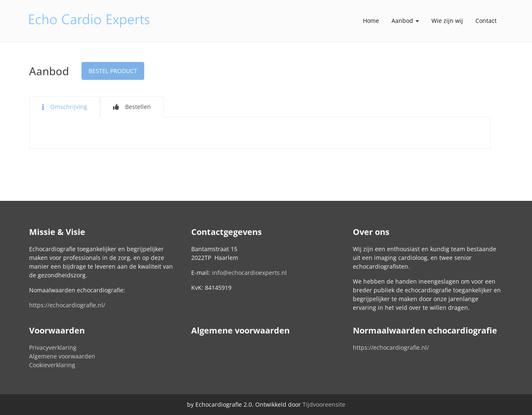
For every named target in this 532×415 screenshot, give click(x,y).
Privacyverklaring (53, 347)
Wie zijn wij (447, 21)
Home (371, 21)
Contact (486, 21)
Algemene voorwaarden (62, 356)
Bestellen (138, 107)
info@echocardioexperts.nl (249, 273)
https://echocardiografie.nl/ (67, 305)
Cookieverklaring (52, 365)
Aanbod (405, 21)
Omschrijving (69, 107)
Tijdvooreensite (324, 404)
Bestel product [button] (113, 71)
